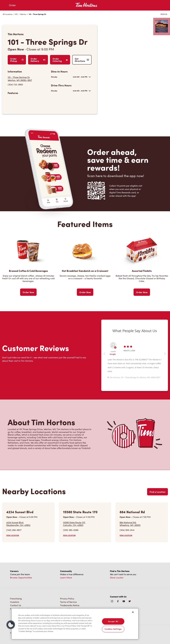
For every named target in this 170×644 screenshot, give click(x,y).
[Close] (133, 612)
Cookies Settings (113, 629)
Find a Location (157, 492)
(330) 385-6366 (71, 530)
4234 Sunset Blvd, (18, 524)
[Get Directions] (28, 79)
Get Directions (82, 60)
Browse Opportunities (21, 577)
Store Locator (117, 577)
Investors (15, 602)
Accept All (113, 621)
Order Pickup (17, 60)
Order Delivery (38, 60)
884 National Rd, (130, 524)
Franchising (16, 599)
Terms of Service (68, 602)
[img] (130, 601)
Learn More (66, 577)
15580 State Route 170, (74, 524)
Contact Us (16, 605)
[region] (75, 624)
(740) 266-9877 (14, 530)
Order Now (28, 292)
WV (16, 14)
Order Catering (60, 60)
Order (12, 5)
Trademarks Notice (70, 605)
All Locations (8, 14)
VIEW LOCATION (13, 535)
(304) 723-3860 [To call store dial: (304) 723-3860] (15, 84)
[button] (11, 625)
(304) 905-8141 (127, 530)
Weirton (23, 14)
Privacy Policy (67, 599)
